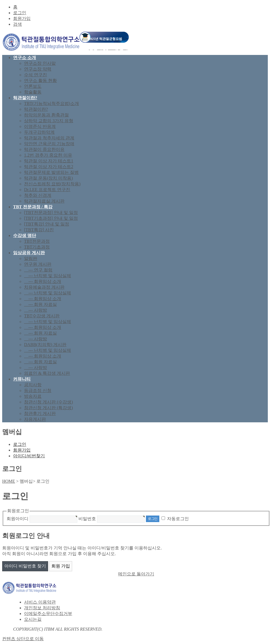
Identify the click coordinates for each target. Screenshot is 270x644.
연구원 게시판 (38, 264)
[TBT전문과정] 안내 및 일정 (51, 213)
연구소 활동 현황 (40, 81)
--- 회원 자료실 (40, 304)
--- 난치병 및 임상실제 (48, 276)
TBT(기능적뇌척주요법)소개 (52, 103)
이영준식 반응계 (40, 126)
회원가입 (22, 18)
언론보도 (33, 86)
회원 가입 (61, 566)
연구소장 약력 (38, 69)
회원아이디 (17, 518)
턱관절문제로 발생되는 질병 (51, 172)
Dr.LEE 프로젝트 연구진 (47, 190)
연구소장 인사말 (40, 63)
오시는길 (33, 619)
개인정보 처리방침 (42, 608)
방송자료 (33, 396)
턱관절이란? (36, 109)
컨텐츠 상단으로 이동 (23, 639)
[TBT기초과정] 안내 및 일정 (51, 218)
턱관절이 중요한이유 (44, 149)
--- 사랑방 (36, 310)
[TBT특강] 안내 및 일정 (47, 224)
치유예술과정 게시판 (44, 287)
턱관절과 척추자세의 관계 (49, 138)
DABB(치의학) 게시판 (45, 345)
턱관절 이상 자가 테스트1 (49, 161)
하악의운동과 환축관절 (46, 115)
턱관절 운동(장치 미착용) (49, 178)
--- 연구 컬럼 (38, 270)
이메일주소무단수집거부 (48, 614)
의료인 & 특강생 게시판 (47, 373)
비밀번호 (87, 518)
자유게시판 (35, 419)
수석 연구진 (36, 75)
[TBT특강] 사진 (39, 230)
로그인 (20, 13)
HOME (9, 481)
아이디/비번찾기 (29, 456)
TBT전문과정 (37, 241)
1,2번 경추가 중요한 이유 (48, 155)
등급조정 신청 (38, 390)
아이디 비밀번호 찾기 (25, 566)
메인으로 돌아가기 (136, 574)
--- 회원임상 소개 (43, 281)
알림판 (31, 258)
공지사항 (33, 385)
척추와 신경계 (38, 195)
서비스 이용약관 (40, 602)
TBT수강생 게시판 (42, 316)
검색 (17, 24)
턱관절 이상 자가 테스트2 (49, 167)
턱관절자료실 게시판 (44, 201)
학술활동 (33, 92)
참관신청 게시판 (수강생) (49, 402)
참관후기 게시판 (40, 413)
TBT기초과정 (37, 247)
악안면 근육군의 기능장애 (49, 144)
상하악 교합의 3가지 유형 (49, 121)
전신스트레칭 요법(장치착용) (52, 184)
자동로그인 (178, 518)
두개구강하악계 (39, 132)
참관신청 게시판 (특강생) (49, 408)
